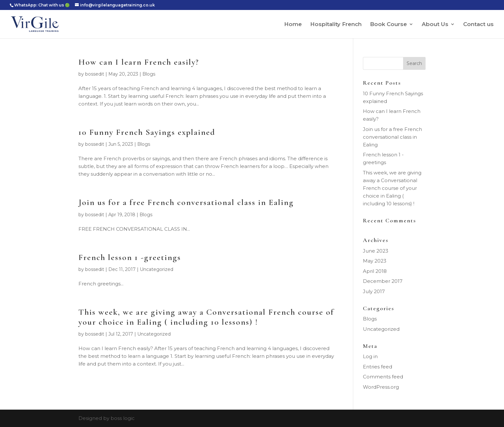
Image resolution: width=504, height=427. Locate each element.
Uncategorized (157, 269)
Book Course (388, 25)
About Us (435, 25)
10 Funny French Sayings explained (147, 132)
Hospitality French (336, 25)
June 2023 (376, 251)
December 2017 (383, 281)
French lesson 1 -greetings (130, 257)
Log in (370, 356)
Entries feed (378, 367)
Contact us (478, 25)
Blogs (149, 74)
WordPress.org (381, 387)
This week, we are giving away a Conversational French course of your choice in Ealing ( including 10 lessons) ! (206, 317)
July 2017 (374, 291)
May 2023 (375, 261)
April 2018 (375, 271)
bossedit (95, 74)
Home (293, 25)
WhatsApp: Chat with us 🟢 (42, 5)
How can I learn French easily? (139, 62)
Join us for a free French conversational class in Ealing (186, 202)
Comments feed (383, 377)
